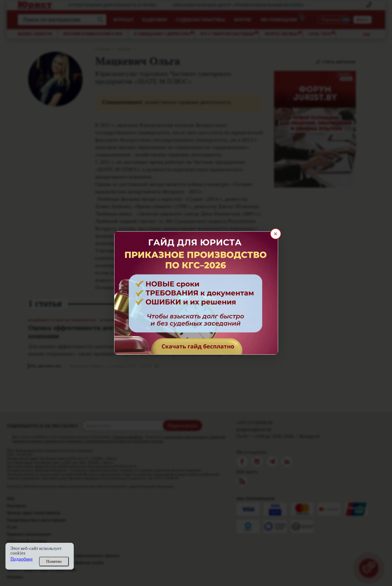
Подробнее (22, 559)
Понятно (54, 561)
